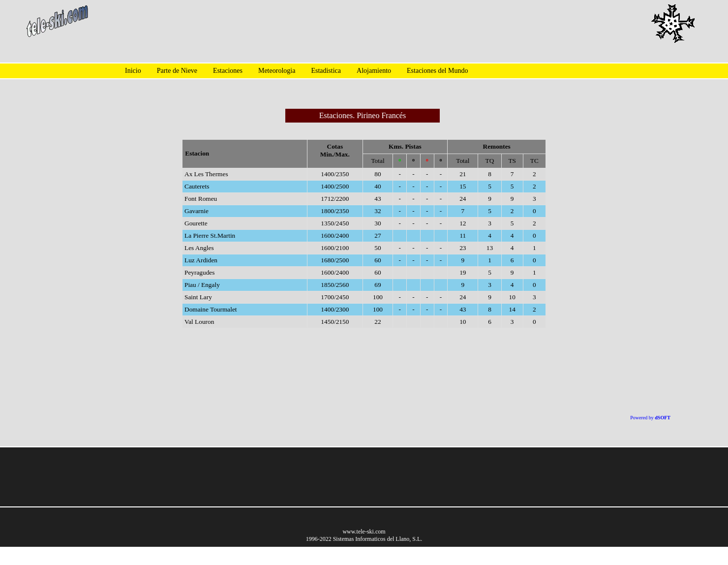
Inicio (133, 71)
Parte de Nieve (177, 71)
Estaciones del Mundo (437, 71)
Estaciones (228, 71)
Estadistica (326, 71)
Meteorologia (277, 71)
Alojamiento (374, 71)
